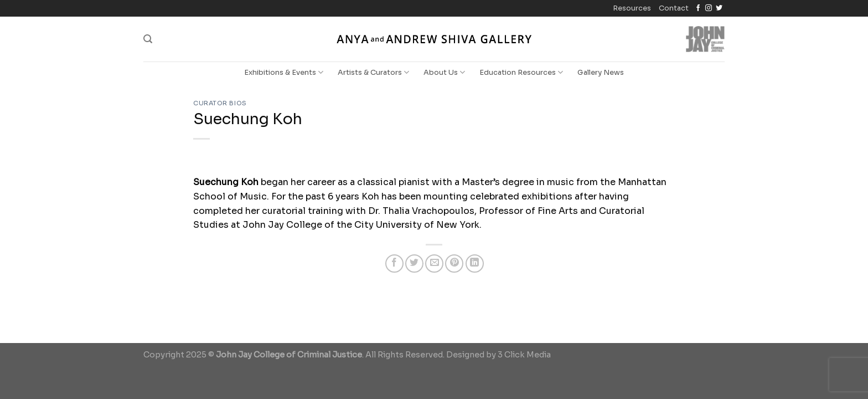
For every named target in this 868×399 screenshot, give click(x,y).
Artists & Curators (373, 72)
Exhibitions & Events (284, 72)
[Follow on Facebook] (698, 8)
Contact (674, 8)
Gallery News (601, 73)
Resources (632, 8)
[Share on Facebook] (394, 264)
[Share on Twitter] (414, 264)
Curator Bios (220, 103)
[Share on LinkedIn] (475, 264)
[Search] (148, 39)
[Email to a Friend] (434, 264)
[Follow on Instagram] (709, 8)
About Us (444, 72)
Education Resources (521, 72)
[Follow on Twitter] (719, 8)
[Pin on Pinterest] (454, 264)
